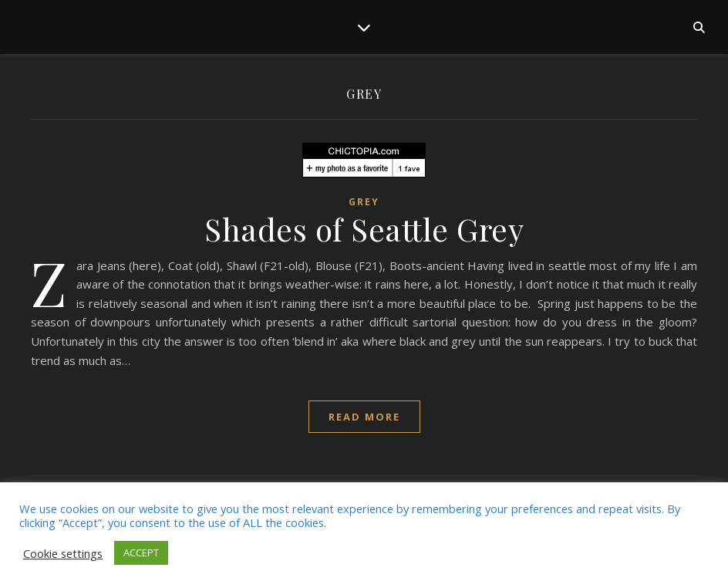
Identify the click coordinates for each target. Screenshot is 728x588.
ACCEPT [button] (141, 553)
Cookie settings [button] (63, 553)
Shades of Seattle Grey (364, 229)
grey (364, 202)
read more (364, 417)
